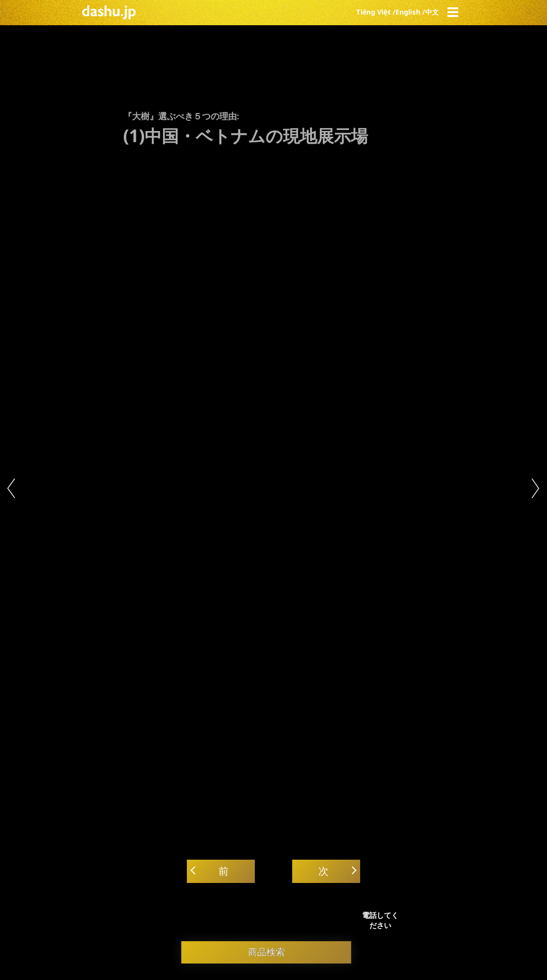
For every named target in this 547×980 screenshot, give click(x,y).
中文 (432, 12)
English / (410, 12)
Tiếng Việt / (376, 12)
